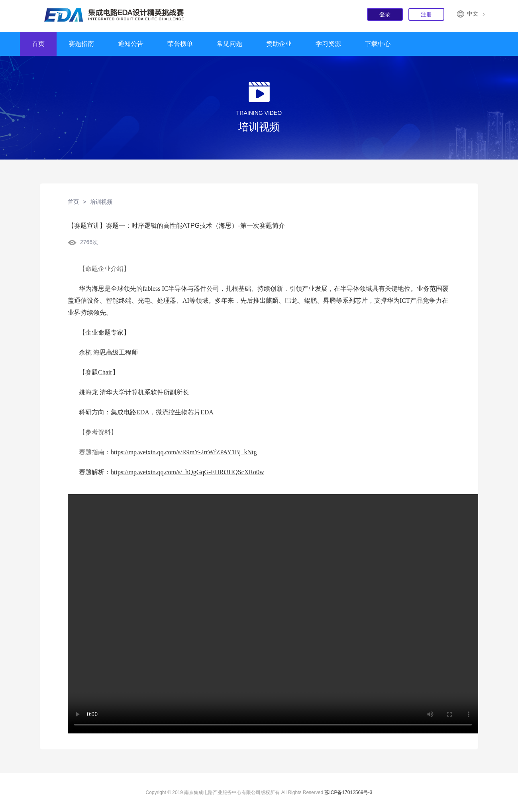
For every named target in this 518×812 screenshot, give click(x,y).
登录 (385, 14)
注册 (426, 14)
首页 (38, 44)
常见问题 (230, 44)
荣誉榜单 (180, 44)
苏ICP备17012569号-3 (348, 792)
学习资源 (328, 44)
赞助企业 (279, 44)
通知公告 (131, 44)
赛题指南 (81, 44)
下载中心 (378, 44)
